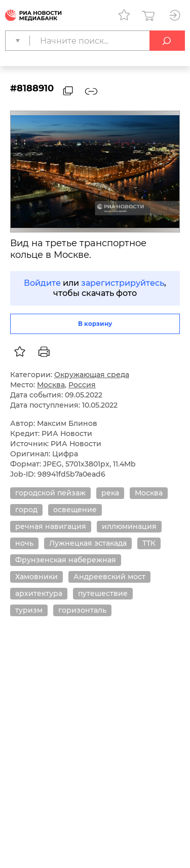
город (26, 510)
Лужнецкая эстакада (88, 543)
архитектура (39, 593)
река (110, 493)
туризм (29, 610)
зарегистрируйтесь (123, 283)
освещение (75, 510)
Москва (51, 385)
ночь (24, 543)
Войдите (42, 283)
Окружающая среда (92, 375)
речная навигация (51, 526)
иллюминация (129, 526)
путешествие (103, 593)
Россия (82, 385)
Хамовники (36, 577)
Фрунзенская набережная (66, 560)
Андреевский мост (109, 577)
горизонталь (82, 610)
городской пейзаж (50, 493)
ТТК (149, 543)
